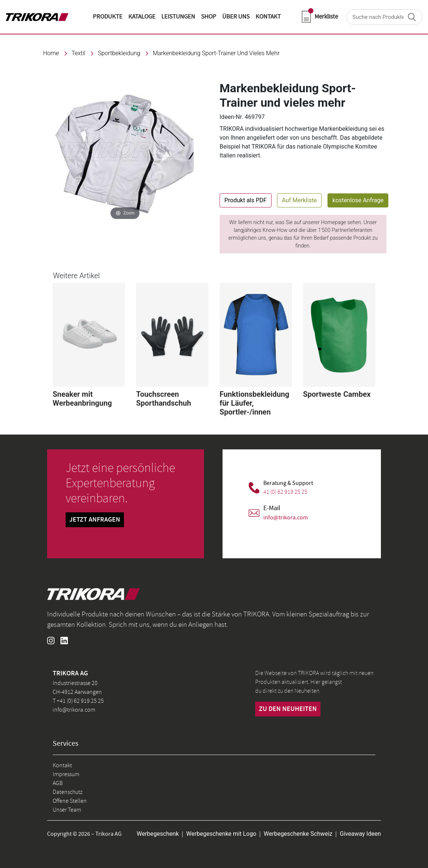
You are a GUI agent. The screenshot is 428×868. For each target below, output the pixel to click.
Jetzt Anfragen (95, 520)
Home (51, 53)
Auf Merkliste (299, 200)
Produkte (108, 17)
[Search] (384, 17)
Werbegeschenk (158, 834)
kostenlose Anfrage (358, 200)
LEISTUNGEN (178, 17)
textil (78, 53)
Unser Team (67, 810)
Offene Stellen (70, 801)
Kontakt (62, 765)
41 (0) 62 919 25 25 (285, 492)
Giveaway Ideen (360, 834)
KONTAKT (268, 17)
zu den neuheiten (288, 709)
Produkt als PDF (246, 200)
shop (209, 17)
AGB (58, 783)
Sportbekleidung (119, 53)
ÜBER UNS (236, 17)
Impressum (66, 774)
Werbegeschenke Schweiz (298, 834)
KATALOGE (142, 17)
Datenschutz (68, 792)
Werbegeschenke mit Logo (221, 834)
